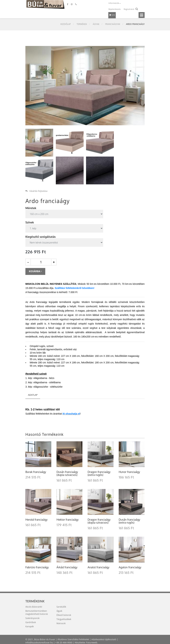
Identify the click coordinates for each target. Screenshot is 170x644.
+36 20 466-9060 (64, 642)
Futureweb (93, 642)
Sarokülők (61, 607)
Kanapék (30, 626)
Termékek (82, 24)
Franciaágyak (113, 24)
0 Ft (112, 15)
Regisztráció (129, 9)
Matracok (61, 623)
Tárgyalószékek (64, 619)
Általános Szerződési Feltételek (74, 639)
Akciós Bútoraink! (34, 607)
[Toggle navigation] (142, 15)
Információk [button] (114, 3)
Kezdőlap (66, 24)
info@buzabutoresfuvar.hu (39, 642)
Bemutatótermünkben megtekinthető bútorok (37, 612)
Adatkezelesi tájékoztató (105, 639)
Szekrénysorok (32, 618)
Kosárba (35, 271)
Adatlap (33, 395)
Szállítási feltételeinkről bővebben (74, 288)
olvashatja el (73, 414)
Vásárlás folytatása (36, 191)
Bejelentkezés (115, 9)
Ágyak (96, 24)
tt (64, 414)
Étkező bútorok (64, 615)
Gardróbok (31, 622)
